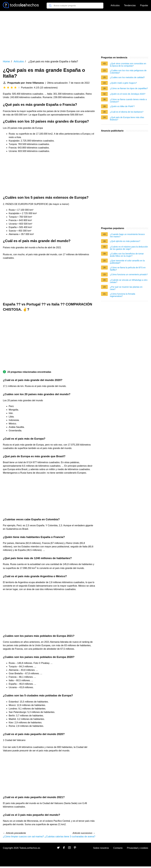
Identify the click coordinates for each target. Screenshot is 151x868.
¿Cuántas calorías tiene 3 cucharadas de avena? (70, 837)
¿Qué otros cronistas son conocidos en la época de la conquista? (128, 65)
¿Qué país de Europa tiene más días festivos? (127, 119)
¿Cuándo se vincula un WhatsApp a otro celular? (129, 281)
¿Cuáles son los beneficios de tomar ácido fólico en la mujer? (127, 255)
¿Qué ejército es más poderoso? (125, 241)
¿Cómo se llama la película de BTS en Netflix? (128, 269)
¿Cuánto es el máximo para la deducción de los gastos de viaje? (129, 248)
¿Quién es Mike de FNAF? (122, 106)
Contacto (118, 848)
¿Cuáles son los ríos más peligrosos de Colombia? (128, 72)
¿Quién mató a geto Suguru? (123, 83)
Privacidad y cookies (137, 848)
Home (6, 61)
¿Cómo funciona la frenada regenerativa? (123, 295)
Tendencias (130, 5)
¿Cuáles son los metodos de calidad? (127, 77)
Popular (144, 5)
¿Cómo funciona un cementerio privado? (129, 274)
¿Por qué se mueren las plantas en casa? (126, 288)
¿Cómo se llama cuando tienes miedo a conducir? (128, 101)
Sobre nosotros (101, 848)
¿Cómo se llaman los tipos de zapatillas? (129, 88)
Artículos (115, 5)
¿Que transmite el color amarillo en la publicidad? (127, 262)
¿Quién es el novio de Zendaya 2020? (128, 94)
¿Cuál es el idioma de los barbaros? (127, 112)
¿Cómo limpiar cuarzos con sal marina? (23, 837)
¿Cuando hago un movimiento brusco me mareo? (127, 235)
